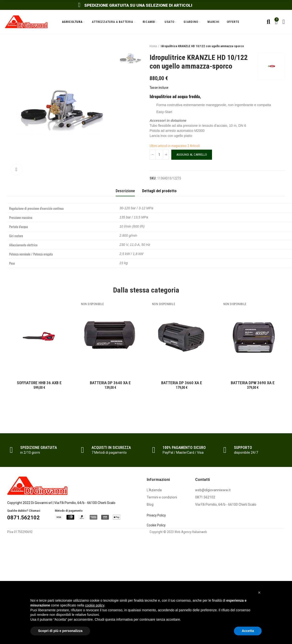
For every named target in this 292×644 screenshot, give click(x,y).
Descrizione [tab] (125, 191)
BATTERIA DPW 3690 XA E (253, 383)
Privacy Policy (156, 515)
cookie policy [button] (95, 605)
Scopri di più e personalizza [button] (60, 631)
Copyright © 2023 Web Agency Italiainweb (178, 532)
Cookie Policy (156, 525)
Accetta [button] (248, 631)
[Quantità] (159, 155)
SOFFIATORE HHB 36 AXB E (39, 383)
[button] (259, 593)
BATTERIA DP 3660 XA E (182, 383)
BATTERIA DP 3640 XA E (110, 383)
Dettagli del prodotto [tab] (159, 191)
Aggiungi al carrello (192, 155)
